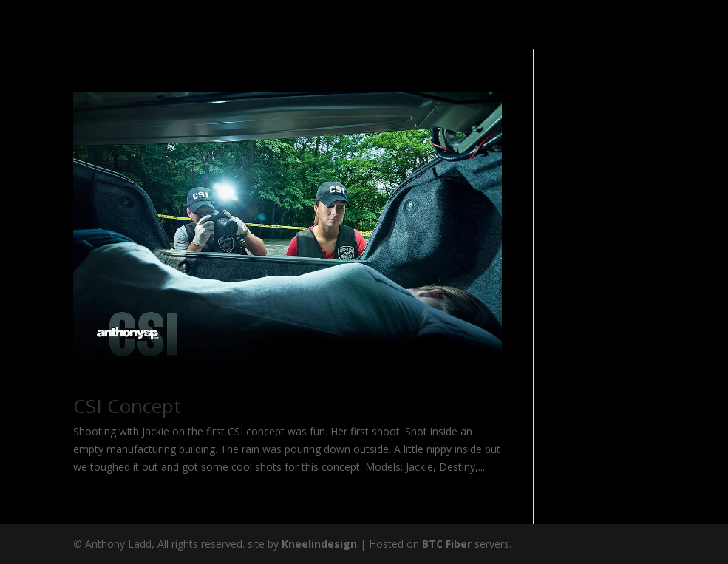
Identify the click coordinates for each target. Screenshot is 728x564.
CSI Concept (127, 406)
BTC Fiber (447, 544)
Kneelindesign (319, 544)
